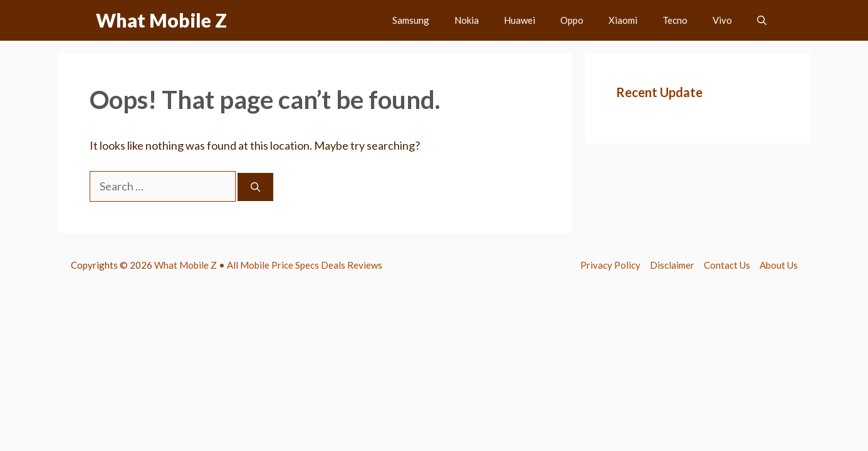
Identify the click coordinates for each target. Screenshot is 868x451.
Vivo (722, 20)
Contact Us (727, 265)
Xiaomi (623, 20)
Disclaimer (672, 265)
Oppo (572, 20)
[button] (762, 20)
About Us (779, 265)
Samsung (411, 20)
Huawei (520, 20)
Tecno (675, 20)
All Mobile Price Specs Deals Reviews (305, 265)
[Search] (255, 187)
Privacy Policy (610, 265)
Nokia (467, 20)
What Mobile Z (161, 20)
